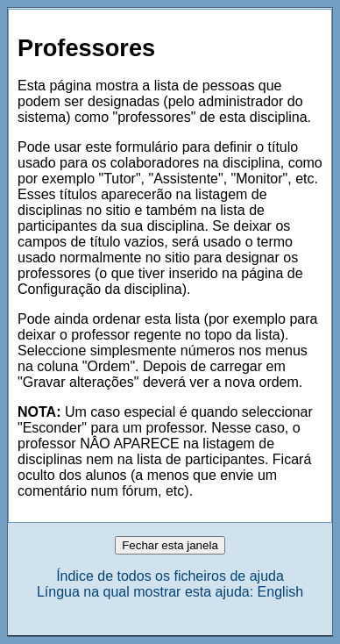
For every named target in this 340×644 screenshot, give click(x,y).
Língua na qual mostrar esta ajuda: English (170, 592)
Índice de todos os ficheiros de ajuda (170, 576)
